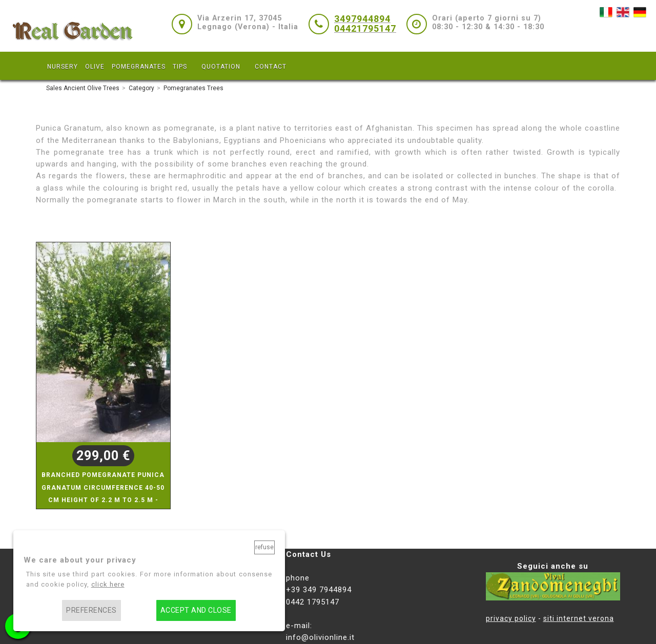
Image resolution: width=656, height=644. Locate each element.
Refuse (264, 547)
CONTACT (271, 67)
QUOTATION (221, 67)
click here (108, 584)
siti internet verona (579, 618)
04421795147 (365, 28)
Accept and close (196, 610)
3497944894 (362, 19)
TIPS (180, 67)
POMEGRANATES (139, 67)
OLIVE (95, 67)
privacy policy (511, 618)
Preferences (91, 610)
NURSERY (63, 67)
